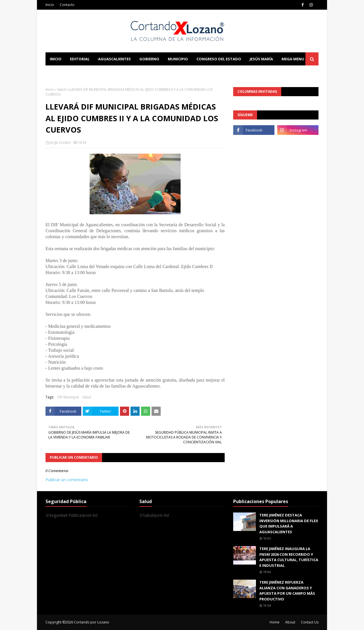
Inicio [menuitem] (56, 59)
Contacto (67, 5)
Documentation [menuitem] (108, 72)
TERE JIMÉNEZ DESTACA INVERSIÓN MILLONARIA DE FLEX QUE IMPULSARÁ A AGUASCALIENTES (289, 523)
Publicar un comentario (67, 480)
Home (275, 622)
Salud (61, 89)
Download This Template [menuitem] (164, 72)
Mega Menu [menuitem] (293, 59)
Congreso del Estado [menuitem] (219, 59)
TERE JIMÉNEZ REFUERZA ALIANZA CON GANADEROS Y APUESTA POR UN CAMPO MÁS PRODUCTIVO (287, 591)
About (290, 622)
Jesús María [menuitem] (261, 59)
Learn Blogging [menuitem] (66, 72)
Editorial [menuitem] (80, 59)
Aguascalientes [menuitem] (114, 59)
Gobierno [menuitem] (149, 59)
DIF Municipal (68, 397)
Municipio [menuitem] (178, 59)
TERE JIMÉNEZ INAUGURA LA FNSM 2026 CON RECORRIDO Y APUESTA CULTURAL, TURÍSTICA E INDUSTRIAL (289, 557)
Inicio (50, 5)
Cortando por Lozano (92, 622)
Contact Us (310, 622)
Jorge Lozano (60, 142)
